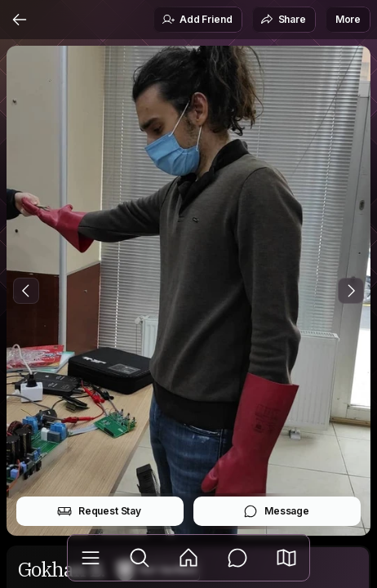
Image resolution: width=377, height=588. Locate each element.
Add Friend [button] (197, 20)
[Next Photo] (351, 291)
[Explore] (140, 558)
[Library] (91, 558)
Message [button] (276, 511)
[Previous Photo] (26, 291)
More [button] (348, 19)
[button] (286, 558)
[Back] (20, 20)
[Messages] (237, 558)
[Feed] (188, 558)
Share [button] (283, 20)
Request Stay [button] (99, 511)
